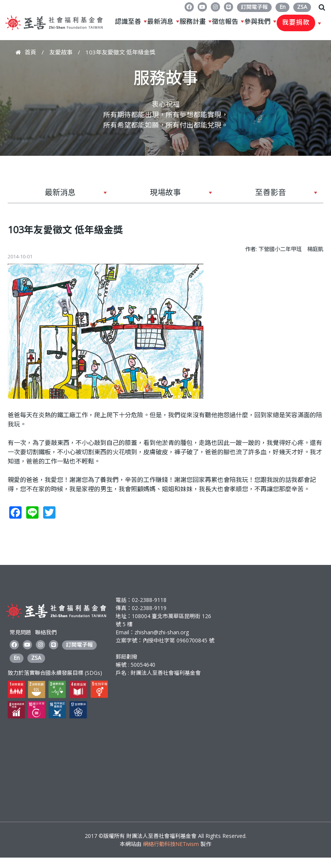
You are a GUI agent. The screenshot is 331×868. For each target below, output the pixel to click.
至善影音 (268, 195)
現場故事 (163, 195)
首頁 (30, 52)
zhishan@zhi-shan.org (162, 632)
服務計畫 (193, 22)
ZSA (302, 7)
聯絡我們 (46, 632)
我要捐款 (296, 23)
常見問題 (20, 632)
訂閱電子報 (254, 7)
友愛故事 (61, 52)
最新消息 (160, 22)
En (282, 7)
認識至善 (128, 22)
